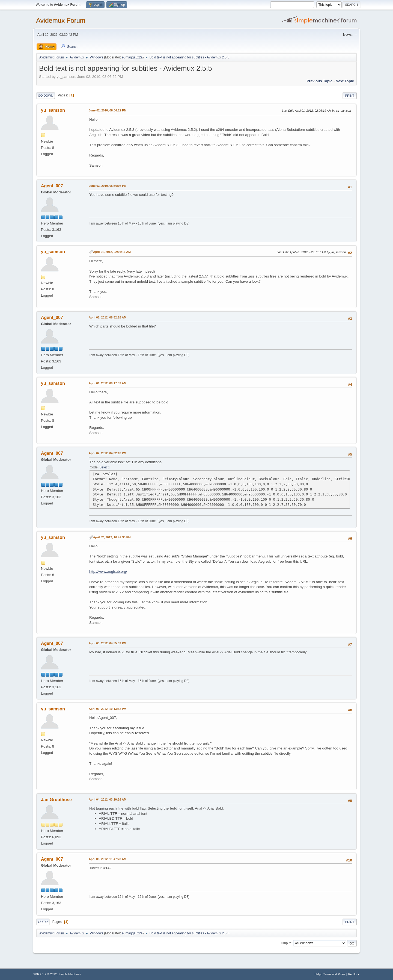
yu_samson (53, 110)
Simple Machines (70, 974)
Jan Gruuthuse (56, 800)
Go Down (46, 96)
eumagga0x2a (132, 57)
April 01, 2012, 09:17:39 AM (108, 383)
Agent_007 (52, 186)
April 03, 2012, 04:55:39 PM (108, 643)
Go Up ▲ (354, 974)
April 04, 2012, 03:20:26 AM (108, 799)
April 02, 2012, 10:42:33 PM (112, 537)
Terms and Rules (334, 974)
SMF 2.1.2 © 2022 (45, 974)
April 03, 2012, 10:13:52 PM (108, 709)
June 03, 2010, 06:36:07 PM (108, 186)
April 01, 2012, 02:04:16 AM (112, 252)
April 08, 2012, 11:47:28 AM (108, 859)
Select (104, 467)
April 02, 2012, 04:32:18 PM (108, 453)
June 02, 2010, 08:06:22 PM (108, 110)
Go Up (43, 922)
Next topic (345, 81)
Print (350, 96)
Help (318, 974)
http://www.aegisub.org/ (108, 572)
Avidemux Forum (61, 20)
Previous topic (319, 81)
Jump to (286, 943)
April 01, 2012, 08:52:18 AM (108, 317)
